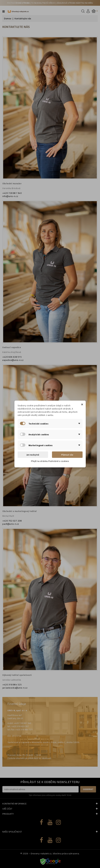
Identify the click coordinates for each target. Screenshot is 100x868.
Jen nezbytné (33, 455)
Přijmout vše (67, 455)
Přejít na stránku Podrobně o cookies (50, 461)
